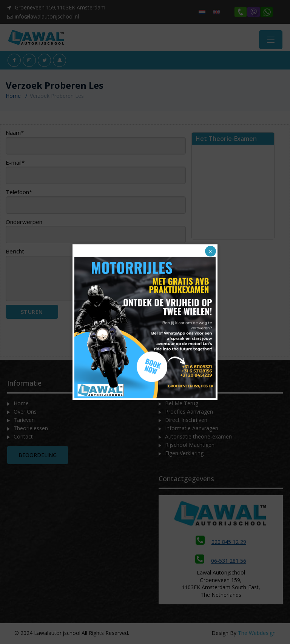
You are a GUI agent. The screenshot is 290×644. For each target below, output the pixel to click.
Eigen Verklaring (184, 456)
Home (13, 99)
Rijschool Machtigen (190, 448)
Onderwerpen (96, 233)
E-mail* (96, 174)
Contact (23, 439)
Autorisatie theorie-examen (198, 439)
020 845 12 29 (221, 545)
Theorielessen (31, 431)
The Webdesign (257, 636)
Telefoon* (96, 204)
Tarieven (24, 423)
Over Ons (25, 415)
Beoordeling (38, 458)
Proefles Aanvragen (189, 415)
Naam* (96, 145)
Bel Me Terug (182, 406)
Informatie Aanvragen (192, 431)
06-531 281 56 (221, 564)
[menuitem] (202, 12)
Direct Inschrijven (186, 423)
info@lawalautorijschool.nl (47, 16)
